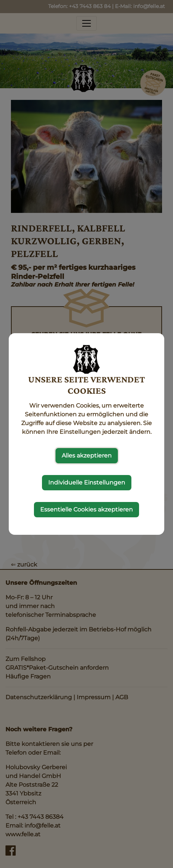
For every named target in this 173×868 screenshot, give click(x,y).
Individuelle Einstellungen (87, 482)
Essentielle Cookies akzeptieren (86, 509)
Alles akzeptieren (87, 456)
